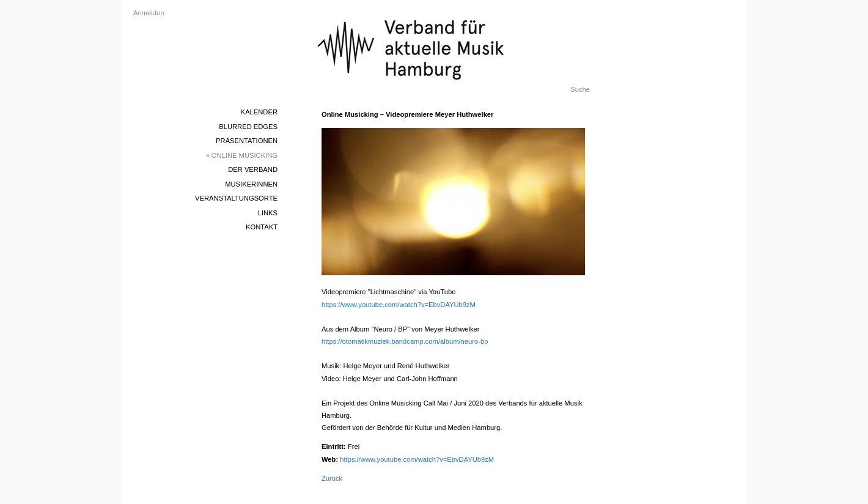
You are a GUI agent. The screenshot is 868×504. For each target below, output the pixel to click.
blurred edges (248, 127)
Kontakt (262, 227)
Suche (580, 89)
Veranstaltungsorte (236, 198)
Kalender (259, 112)
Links (268, 213)
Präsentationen (247, 141)
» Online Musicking (242, 155)
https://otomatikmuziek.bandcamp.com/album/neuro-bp (405, 341)
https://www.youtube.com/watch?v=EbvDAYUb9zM (399, 305)
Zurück (332, 478)
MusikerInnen (251, 184)
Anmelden (149, 13)
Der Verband (253, 169)
